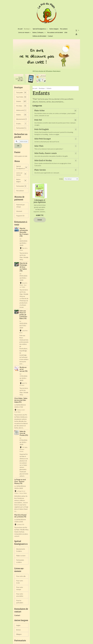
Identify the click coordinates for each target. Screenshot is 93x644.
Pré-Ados (21, 106)
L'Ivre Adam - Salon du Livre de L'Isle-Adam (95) (21, 400)
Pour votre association (20, 595)
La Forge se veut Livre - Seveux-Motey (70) (20, 482)
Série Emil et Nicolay (43, 161)
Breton (18, 630)
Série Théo (39, 146)
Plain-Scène (39, 111)
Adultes (21, 115)
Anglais (18, 625)
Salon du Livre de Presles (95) (24, 433)
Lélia (66, 32)
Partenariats (21, 128)
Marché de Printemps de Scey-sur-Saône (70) (23, 267)
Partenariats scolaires (20, 561)
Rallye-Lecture (21, 556)
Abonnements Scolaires (21, 550)
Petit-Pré (38, 120)
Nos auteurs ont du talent (55, 32)
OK (18, 146)
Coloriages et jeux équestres (40, 201)
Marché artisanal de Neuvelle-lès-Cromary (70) (24, 232)
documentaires (57, 102)
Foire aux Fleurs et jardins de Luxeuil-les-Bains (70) (23, 315)
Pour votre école (20, 582)
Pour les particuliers (20, 602)
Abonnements (21, 119)
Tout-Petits (21, 97)
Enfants (21, 101)
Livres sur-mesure (24, 32)
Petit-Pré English (42, 129)
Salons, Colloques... (38, 32)
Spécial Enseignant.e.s (40, 29)
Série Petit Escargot (43, 139)
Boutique (27, 29)
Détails (40, 220)
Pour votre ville (21, 576)
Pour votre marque (20, 588)
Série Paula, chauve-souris (46, 153)
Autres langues (54, 29)
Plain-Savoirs (40, 170)
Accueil (20, 29)
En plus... (21, 124)
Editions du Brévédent (39, 36)
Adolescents (21, 110)
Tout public (21, 93)
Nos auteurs (64, 29)
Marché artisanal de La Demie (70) (20, 516)
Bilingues (19, 634)
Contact (50, 36)
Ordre (61, 179)
